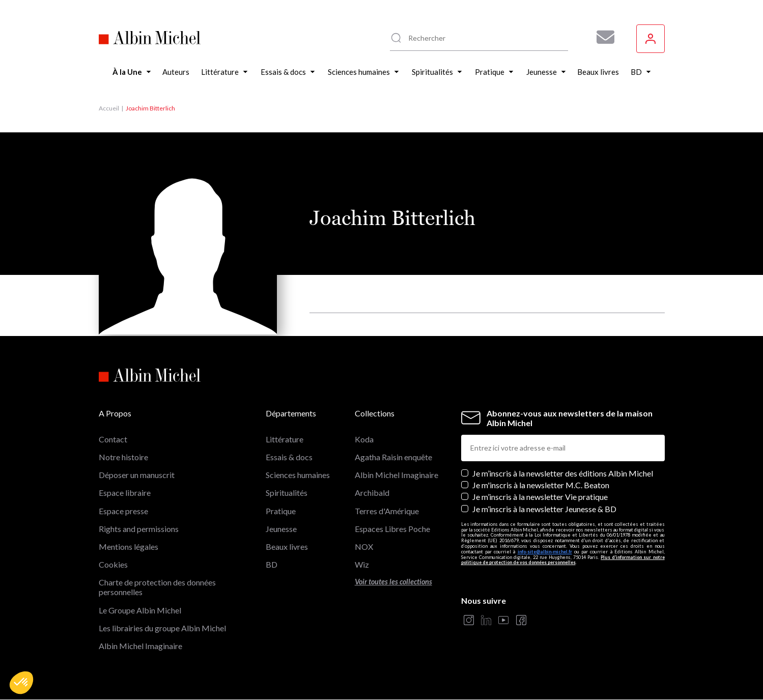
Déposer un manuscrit (137, 475)
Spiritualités (287, 493)
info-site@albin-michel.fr (545, 552)
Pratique (281, 511)
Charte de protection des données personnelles (157, 587)
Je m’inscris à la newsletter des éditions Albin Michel (563, 473)
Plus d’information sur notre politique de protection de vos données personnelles (563, 560)
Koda (364, 439)
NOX (364, 547)
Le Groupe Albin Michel (140, 610)
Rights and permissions (139, 529)
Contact (113, 439)
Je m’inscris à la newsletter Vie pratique (540, 497)
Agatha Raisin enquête (393, 457)
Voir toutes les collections (393, 582)
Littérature (285, 439)
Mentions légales (129, 547)
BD (272, 564)
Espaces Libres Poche (392, 529)
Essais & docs (289, 457)
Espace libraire (125, 493)
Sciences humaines (298, 475)
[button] (21, 683)
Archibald (372, 493)
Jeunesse (281, 529)
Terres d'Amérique (387, 511)
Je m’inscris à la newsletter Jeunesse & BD (544, 509)
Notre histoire (123, 457)
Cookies (113, 564)
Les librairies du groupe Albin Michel (162, 628)
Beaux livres (287, 547)
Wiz (362, 564)
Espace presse (123, 511)
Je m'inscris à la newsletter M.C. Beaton (541, 485)
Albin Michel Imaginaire (140, 646)
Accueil (109, 108)
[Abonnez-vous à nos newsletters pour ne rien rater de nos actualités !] (602, 37)
